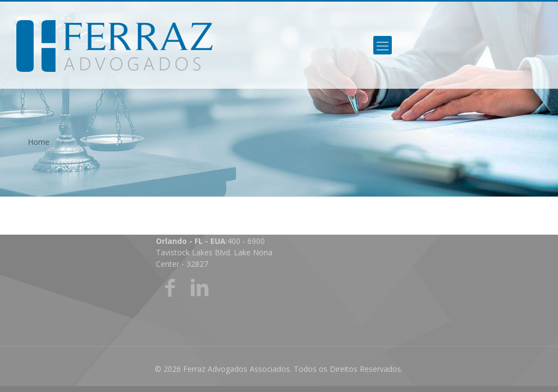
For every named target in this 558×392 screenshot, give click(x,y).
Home (39, 142)
